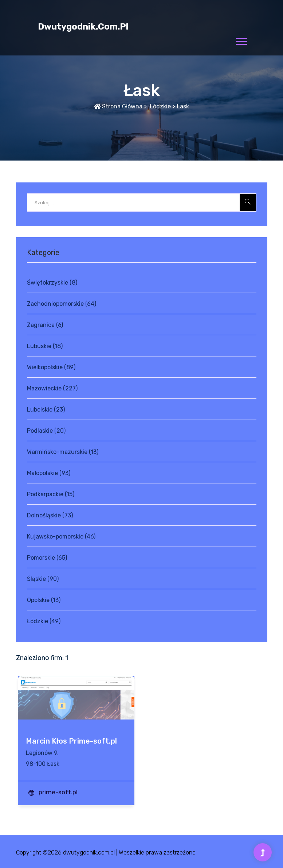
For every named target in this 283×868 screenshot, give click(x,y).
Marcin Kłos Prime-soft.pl (71, 741)
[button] (241, 40)
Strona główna (118, 106)
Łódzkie (160, 106)
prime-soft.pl (58, 792)
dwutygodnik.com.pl (83, 27)
